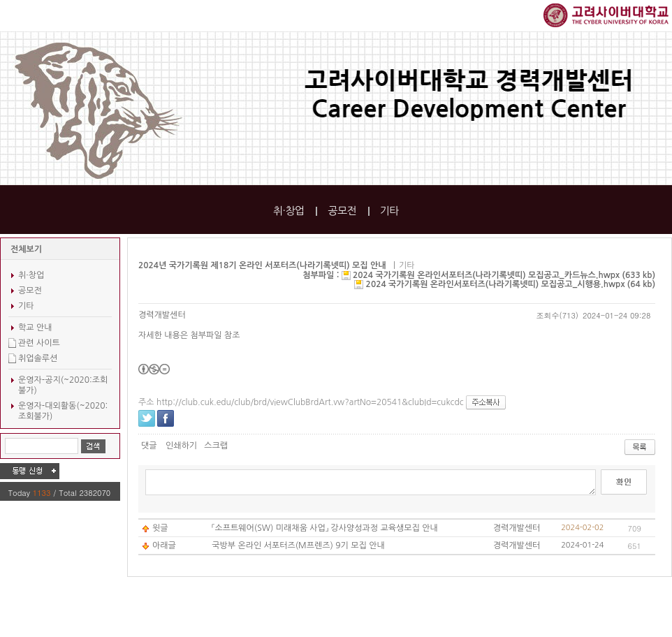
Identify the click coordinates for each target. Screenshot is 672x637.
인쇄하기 (181, 446)
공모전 (342, 211)
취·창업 (289, 211)
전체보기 (26, 249)
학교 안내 (35, 328)
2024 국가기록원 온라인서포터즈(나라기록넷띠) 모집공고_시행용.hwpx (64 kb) (511, 284)
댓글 (149, 446)
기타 (389, 211)
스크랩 (216, 446)
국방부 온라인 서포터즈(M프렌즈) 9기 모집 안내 (298, 546)
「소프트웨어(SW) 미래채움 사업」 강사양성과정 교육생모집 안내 (325, 528)
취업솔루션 (38, 358)
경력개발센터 (162, 315)
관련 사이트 (39, 343)
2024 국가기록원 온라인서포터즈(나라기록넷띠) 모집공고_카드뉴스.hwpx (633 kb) (504, 275)
